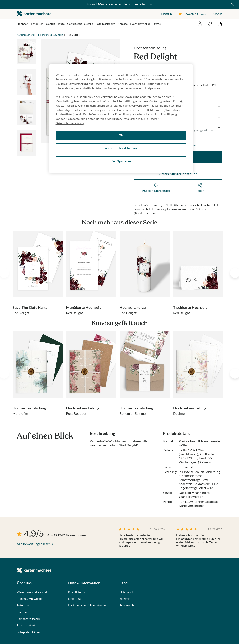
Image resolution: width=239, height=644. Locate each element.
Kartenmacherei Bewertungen (88, 605)
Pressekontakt (26, 625)
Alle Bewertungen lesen (34, 544)
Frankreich (127, 605)
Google (72, 106)
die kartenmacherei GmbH (35, 14)
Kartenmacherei (26, 35)
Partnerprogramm (29, 619)
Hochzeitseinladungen (51, 35)
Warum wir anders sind (32, 592)
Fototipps (23, 605)
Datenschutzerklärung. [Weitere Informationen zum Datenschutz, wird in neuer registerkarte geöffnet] (70, 123)
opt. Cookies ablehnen (121, 148)
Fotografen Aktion (29, 632)
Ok (121, 135)
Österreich (127, 592)
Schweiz (125, 599)
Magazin (166, 14)
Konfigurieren (121, 161)
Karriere (22, 612)
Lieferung (74, 599)
